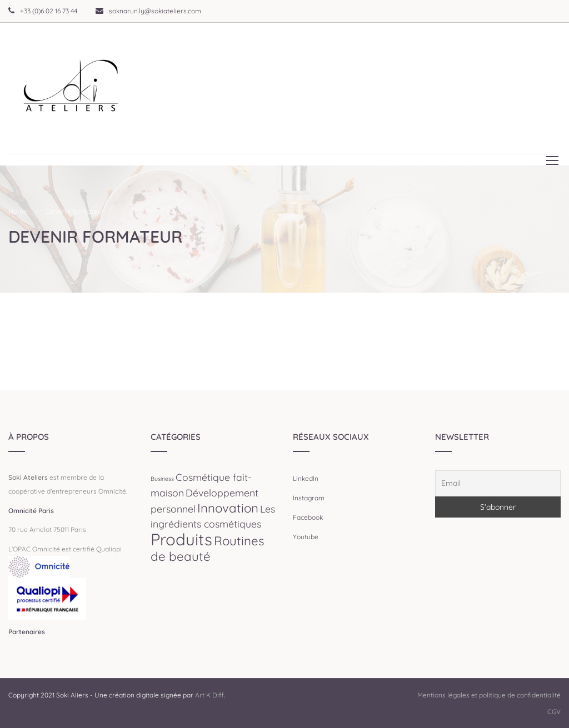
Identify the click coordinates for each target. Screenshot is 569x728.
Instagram (309, 498)
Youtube (306, 537)
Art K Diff (209, 695)
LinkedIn (306, 478)
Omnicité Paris (31, 511)
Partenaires (27, 632)
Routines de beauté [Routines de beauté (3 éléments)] (207, 549)
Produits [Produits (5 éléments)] (181, 539)
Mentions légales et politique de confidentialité (489, 695)
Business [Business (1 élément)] (162, 479)
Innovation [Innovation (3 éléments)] (228, 508)
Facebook (308, 517)
